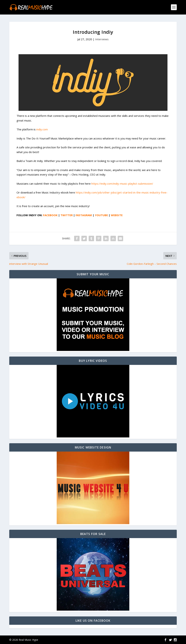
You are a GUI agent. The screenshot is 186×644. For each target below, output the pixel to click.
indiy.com (42, 129)
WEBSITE (117, 215)
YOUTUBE (101, 215)
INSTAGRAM (84, 215)
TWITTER (67, 215)
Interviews (102, 39)
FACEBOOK (50, 215)
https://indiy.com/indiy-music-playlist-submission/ (122, 184)
